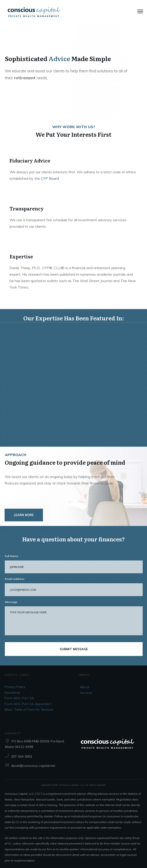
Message (11, 598)
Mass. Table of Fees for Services (29, 705)
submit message (74, 645)
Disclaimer (12, 688)
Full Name (12, 552)
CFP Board (50, 178)
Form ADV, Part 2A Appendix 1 (28, 700)
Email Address (15, 574)
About (84, 683)
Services (86, 688)
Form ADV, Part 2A (19, 694)
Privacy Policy (15, 682)
